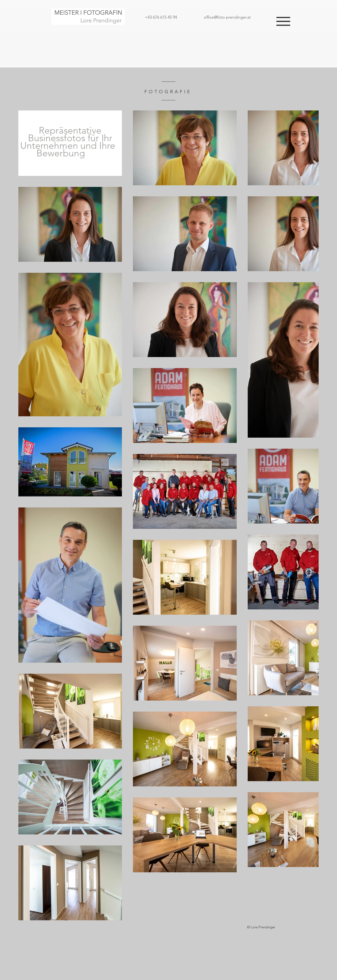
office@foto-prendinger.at (227, 17)
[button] (283, 21)
